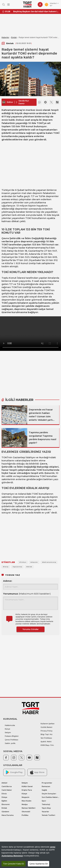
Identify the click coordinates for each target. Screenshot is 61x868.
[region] (30, 855)
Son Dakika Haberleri (51, 797)
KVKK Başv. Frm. (47, 745)
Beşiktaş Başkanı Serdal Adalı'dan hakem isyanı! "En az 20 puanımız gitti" (36, 11)
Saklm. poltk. (10, 743)
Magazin (25, 797)
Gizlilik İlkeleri (46, 727)
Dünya (4, 797)
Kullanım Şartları (48, 724)
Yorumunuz (27, 594)
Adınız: (8, 581)
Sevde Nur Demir (24, 102)
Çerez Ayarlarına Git (39, 864)
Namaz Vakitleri (28, 808)
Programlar (47, 783)
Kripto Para (27, 790)
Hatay (10, 251)
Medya (25, 804)
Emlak (14, 38)
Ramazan (46, 786)
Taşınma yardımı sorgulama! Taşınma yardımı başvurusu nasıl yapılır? (42, 438)
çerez (53, 847)
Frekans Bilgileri (12, 736)
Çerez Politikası (12, 740)
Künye (7, 729)
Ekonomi (6, 804)
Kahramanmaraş (36, 248)
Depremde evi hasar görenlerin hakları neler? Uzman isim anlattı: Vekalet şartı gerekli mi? (41, 415)
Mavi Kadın (26, 801)
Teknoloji (46, 804)
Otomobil (26, 812)
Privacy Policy (47, 731)
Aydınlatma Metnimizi (12, 856)
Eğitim (4, 801)
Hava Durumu (8, 815)
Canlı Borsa (7, 786)
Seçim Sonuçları (49, 794)
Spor (44, 801)
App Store (37, 772)
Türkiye (6, 190)
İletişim (8, 733)
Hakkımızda (10, 725)
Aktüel (4, 783)
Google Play (14, 772)
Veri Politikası (46, 738)
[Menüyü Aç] (8, 5)
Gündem (5, 812)
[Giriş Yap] (40, 5)
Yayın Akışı (46, 808)
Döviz (4, 794)
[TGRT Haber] (27, 5)
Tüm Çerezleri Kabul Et (14, 864)
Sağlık (44, 790)
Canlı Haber (7, 790)
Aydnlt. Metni (46, 742)
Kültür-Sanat (27, 786)
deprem (37, 193)
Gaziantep (34, 251)
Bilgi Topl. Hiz (47, 734)
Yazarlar (45, 812)
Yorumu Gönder (31, 629)
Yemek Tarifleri (48, 815)
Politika (25, 815)
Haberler (5, 38)
